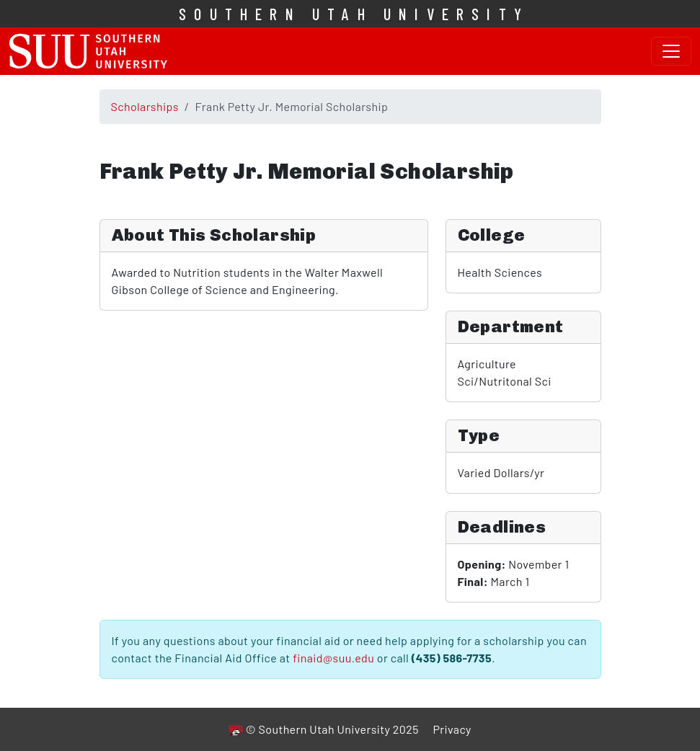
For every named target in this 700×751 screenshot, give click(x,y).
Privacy (452, 729)
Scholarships (145, 106)
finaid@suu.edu (333, 658)
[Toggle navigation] (671, 51)
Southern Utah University (354, 14)
